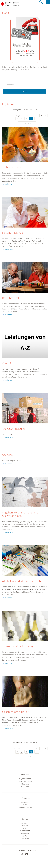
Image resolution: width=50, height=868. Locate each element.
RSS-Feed (25, 836)
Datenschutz (25, 831)
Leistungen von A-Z (25, 807)
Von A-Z (7, 363)
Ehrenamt (25, 784)
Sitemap (25, 828)
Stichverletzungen (13, 168)
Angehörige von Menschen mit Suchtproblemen (20, 514)
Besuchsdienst (11, 298)
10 (31, 119)
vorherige (16, 115)
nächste (27, 123)
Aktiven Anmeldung (13, 429)
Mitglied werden (25, 779)
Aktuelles (25, 805)
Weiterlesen (9, 184)
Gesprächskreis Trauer (15, 712)
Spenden (7, 455)
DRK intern (25, 839)
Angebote (25, 802)
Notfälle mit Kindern (14, 233)
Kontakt (25, 825)
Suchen (25, 91)
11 (37, 119)
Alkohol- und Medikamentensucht (22, 581)
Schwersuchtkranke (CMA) (17, 647)
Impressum (25, 833)
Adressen (25, 823)
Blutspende (25, 786)
